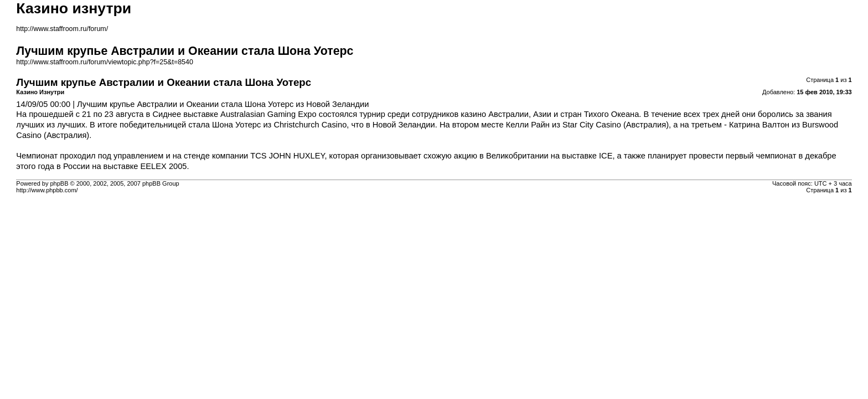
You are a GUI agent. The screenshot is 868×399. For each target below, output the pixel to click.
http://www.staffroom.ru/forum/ (62, 29)
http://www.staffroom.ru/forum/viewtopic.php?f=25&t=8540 (105, 62)
